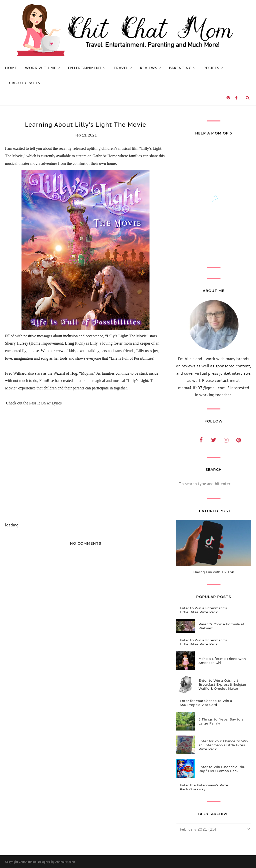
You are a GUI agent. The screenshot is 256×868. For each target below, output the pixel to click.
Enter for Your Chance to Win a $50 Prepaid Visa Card (206, 703)
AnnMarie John (65, 862)
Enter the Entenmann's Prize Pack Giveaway (204, 787)
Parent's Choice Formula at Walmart (221, 626)
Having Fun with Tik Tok (214, 572)
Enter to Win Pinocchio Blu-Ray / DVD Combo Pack (222, 769)
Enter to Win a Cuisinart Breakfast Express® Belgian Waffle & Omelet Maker (222, 684)
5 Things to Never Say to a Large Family (221, 721)
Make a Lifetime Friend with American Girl (222, 661)
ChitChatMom (28, 862)
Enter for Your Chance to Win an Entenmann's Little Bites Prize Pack (223, 745)
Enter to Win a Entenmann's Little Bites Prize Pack (203, 610)
